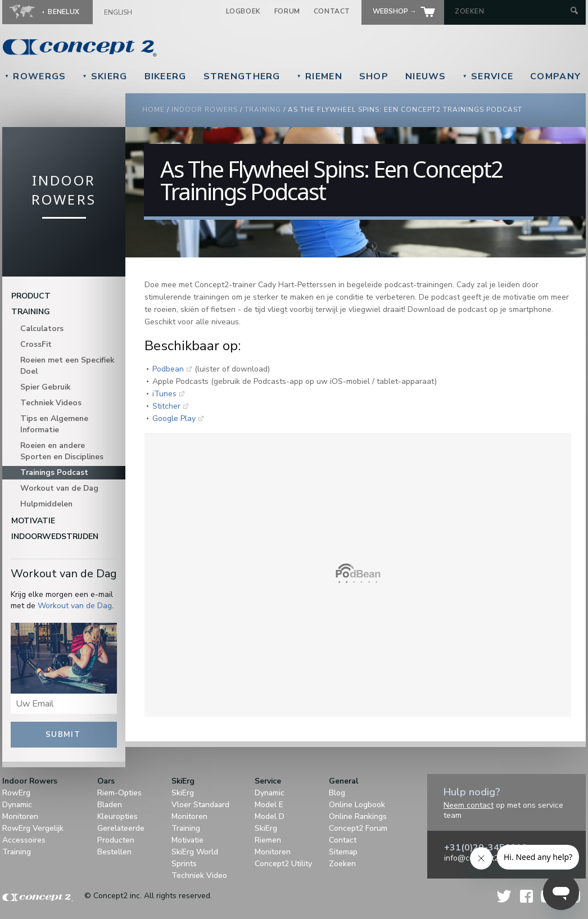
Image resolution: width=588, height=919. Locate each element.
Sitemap (343, 852)
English (118, 12)
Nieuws (426, 76)
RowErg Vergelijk (33, 828)
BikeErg (166, 76)
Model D (270, 816)
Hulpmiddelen (46, 504)
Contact (332, 11)
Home (153, 110)
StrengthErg (242, 76)
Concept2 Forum (358, 828)
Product (31, 296)
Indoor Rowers (205, 110)
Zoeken (342, 864)
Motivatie (33, 521)
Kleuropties (117, 816)
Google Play (174, 418)
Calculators (42, 329)
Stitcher (166, 406)
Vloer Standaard (200, 805)
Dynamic (17, 805)
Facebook (526, 896)
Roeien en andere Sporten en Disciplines (62, 451)
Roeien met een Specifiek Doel (67, 366)
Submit (63, 735)
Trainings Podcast (54, 472)
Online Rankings (358, 816)
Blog (337, 793)
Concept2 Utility (283, 864)
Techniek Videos (51, 403)
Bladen (110, 805)
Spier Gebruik (45, 387)
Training (263, 110)
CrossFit (36, 344)
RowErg (16, 793)
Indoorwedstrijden (55, 537)
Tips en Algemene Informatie (54, 424)
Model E (269, 805)
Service (488, 76)
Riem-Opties (119, 793)
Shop (374, 76)
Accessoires (24, 840)
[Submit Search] (574, 12)
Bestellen (114, 852)
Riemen (320, 76)
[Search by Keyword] (511, 11)
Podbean (168, 369)
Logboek (243, 11)
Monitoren (20, 816)
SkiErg (105, 76)
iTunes (164, 394)
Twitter (505, 896)
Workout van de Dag (59, 488)
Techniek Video (199, 875)
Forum (287, 11)
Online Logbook (357, 805)
